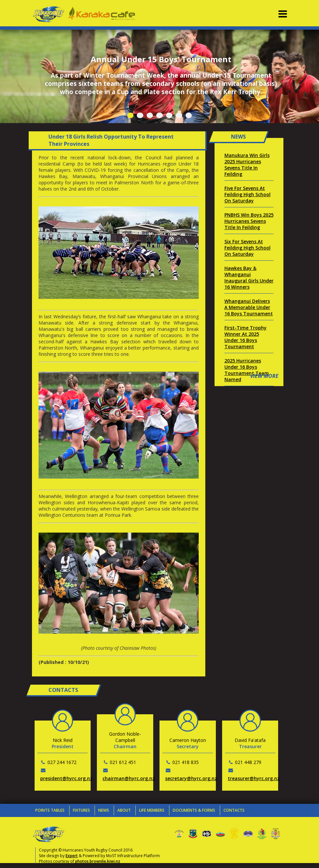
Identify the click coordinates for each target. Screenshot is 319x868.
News (104, 810)
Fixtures (81, 810)
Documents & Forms (194, 810)
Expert (72, 856)
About (124, 810)
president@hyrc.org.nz (66, 778)
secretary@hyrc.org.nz (191, 778)
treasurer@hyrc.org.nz (254, 778)
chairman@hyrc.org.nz (129, 778)
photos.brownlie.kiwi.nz (98, 861)
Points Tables (50, 810)
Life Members (152, 810)
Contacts (234, 810)
